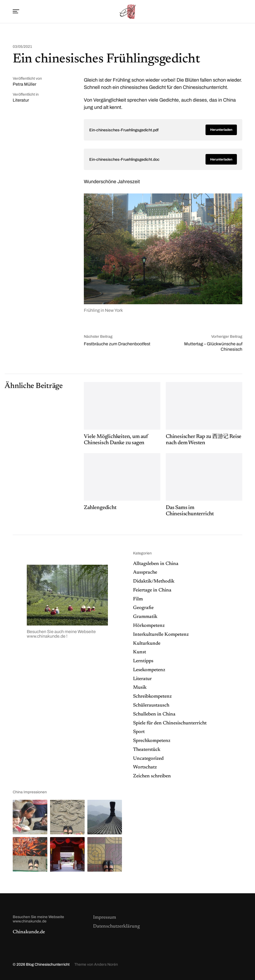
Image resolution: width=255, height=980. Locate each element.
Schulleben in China (154, 714)
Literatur (21, 100)
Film (138, 599)
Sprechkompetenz (152, 741)
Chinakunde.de (29, 932)
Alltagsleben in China (156, 564)
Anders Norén (106, 964)
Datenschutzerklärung (116, 927)
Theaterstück (147, 750)
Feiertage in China (152, 590)
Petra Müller (24, 84)
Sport (139, 732)
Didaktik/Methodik (154, 581)
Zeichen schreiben (152, 776)
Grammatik (145, 617)
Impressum (105, 918)
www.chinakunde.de (47, 636)
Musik (140, 688)
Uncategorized (148, 759)
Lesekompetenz (149, 670)
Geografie (143, 608)
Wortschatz (145, 767)
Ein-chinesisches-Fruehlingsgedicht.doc (124, 159)
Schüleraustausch (151, 705)
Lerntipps (143, 661)
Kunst (140, 652)
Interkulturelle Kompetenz (161, 635)
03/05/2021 (22, 47)
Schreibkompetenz (152, 697)
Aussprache (145, 573)
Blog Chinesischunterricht (48, 964)
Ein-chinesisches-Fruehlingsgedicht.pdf (124, 130)
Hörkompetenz (149, 626)
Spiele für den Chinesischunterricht (170, 723)
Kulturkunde (147, 644)
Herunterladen (221, 130)
